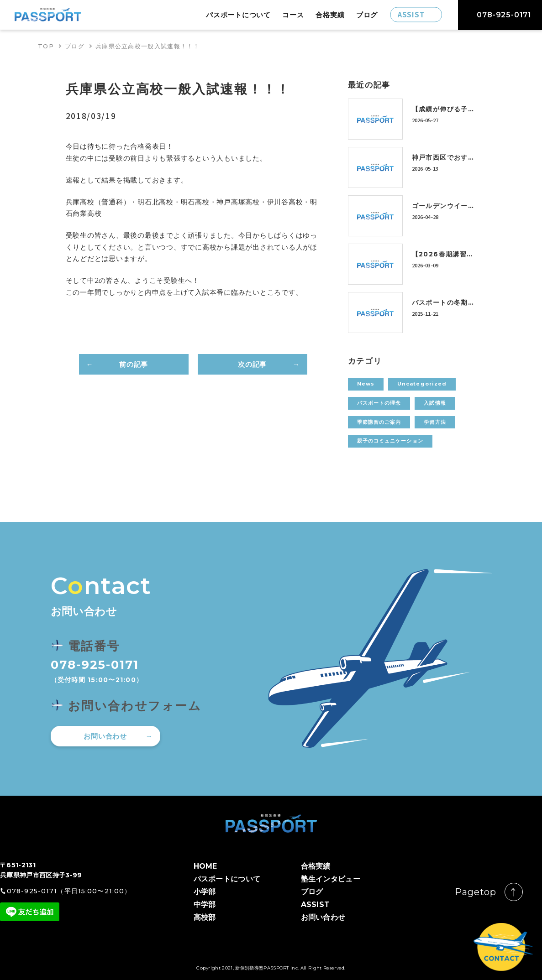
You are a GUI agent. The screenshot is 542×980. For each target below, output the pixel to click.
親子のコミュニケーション (390, 441)
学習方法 (435, 422)
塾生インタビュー (331, 879)
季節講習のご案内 (379, 422)
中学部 (205, 904)
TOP (46, 46)
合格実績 (330, 15)
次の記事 (252, 364)
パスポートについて (238, 15)
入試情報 (435, 403)
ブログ (367, 15)
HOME (205, 866)
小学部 (205, 892)
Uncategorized (422, 384)
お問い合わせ (105, 736)
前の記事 (134, 364)
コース (293, 15)
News (366, 384)
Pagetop (476, 892)
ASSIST (316, 904)
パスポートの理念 (379, 403)
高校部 (205, 917)
